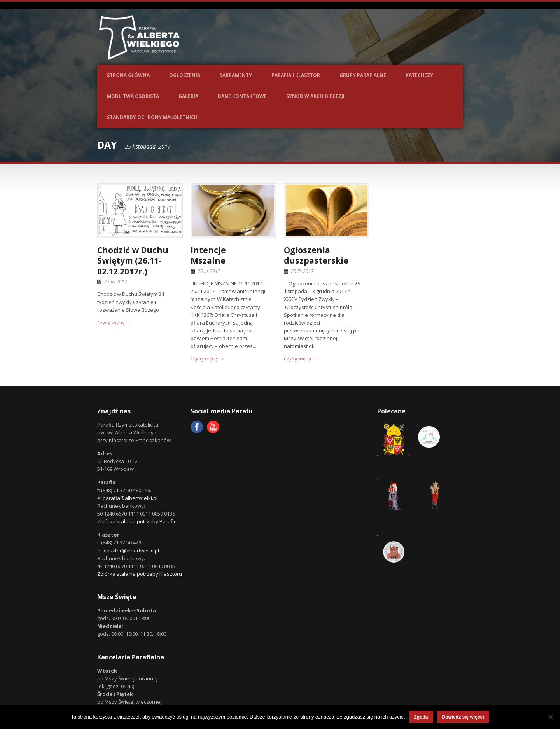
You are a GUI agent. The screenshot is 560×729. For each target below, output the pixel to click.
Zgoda (421, 717)
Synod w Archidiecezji (315, 96)
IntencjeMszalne (208, 255)
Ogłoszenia (185, 75)
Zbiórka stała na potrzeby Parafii (136, 521)
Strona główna (128, 75)
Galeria (188, 96)
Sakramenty (236, 75)
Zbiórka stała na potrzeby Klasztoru (140, 574)
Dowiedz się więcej (463, 717)
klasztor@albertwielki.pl (131, 551)
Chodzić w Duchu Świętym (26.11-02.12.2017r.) (133, 261)
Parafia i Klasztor (296, 75)
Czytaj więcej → (114, 322)
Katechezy (419, 75)
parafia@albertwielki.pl (130, 498)
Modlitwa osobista (133, 96)
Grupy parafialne (363, 75)
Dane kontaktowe (242, 96)
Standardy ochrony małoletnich (152, 117)
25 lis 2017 (116, 282)
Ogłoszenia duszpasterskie (316, 255)
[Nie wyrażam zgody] (550, 717)
